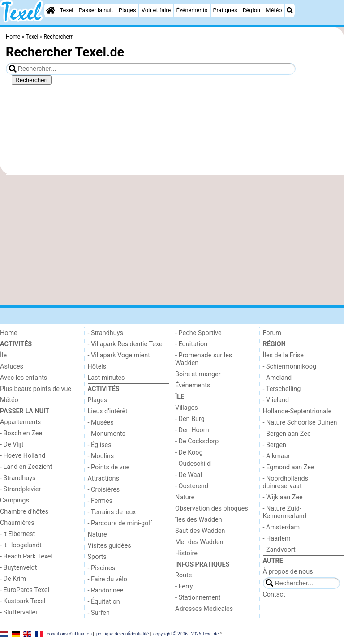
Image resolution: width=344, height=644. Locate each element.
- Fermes (100, 501)
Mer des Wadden (199, 542)
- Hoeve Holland (23, 456)
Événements (192, 10)
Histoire (186, 553)
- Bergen (275, 445)
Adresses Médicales (204, 609)
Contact (274, 595)
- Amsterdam (282, 527)
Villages (187, 408)
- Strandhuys (18, 478)
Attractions (103, 479)
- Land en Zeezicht (26, 467)
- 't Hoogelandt (21, 545)
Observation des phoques (212, 509)
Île (3, 355)
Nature (97, 535)
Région (252, 10)
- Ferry (184, 586)
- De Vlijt (12, 444)
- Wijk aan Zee (283, 497)
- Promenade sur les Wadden (204, 359)
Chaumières (17, 523)
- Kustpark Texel (23, 601)
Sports (97, 557)
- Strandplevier (20, 489)
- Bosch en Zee (21, 433)
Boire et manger (198, 374)
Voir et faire (156, 10)
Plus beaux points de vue (36, 389)
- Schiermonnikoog (290, 367)
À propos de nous (288, 572)
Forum (272, 333)
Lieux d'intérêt (108, 411)
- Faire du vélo (107, 579)
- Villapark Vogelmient (119, 355)
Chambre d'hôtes (24, 512)
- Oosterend (192, 486)
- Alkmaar (277, 456)
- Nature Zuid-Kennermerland (285, 512)
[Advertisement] (172, 240)
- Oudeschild (193, 464)
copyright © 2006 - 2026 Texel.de (186, 634)
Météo (274, 10)
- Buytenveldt (18, 568)
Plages (127, 10)
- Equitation (191, 344)
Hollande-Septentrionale (297, 411)
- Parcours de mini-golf (120, 523)
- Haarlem (277, 539)
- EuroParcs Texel (25, 590)
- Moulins (101, 456)
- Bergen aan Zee (287, 434)
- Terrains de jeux (112, 512)
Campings (15, 500)
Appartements (20, 422)
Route (183, 575)
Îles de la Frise (283, 355)
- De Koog (189, 453)
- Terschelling (282, 389)
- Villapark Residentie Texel (126, 344)
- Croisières (104, 490)
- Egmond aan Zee (289, 467)
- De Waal (189, 475)
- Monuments (107, 434)
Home (9, 333)
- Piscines (102, 568)
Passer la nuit (96, 10)
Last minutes (106, 378)
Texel (66, 10)
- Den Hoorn (192, 430)
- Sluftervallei (19, 612)
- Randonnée (106, 590)
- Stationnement (198, 598)
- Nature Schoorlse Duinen (300, 423)
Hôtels (97, 367)
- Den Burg (190, 419)
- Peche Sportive (198, 333)
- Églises (100, 445)
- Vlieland (276, 400)
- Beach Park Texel (26, 556)
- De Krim (13, 579)
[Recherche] (290, 10)
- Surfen (99, 613)
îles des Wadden (199, 520)
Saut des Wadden (200, 531)
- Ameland (277, 378)
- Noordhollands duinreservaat (286, 482)
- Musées (101, 423)
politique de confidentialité (123, 634)
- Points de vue (109, 467)
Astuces (12, 367)
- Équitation (104, 602)
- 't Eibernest (17, 534)
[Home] (51, 10)
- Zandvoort (279, 550)
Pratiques (225, 10)
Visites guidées (110, 546)
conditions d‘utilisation (69, 634)
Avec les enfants (24, 378)
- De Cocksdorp (197, 441)
